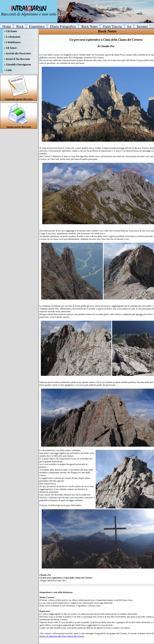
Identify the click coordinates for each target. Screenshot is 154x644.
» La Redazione (12, 37)
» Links (8, 70)
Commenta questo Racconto (19, 99)
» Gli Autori (10, 48)
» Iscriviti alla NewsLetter (18, 53)
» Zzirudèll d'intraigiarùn (18, 65)
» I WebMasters (12, 42)
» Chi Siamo (11, 31)
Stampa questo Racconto (19, 127)
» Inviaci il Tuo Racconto (17, 59)
